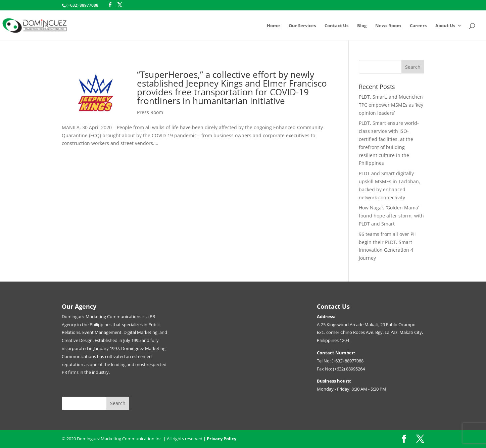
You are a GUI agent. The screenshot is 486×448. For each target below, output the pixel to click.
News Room (388, 26)
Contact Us (336, 26)
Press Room (150, 112)
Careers (418, 26)
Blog (362, 26)
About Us (445, 26)
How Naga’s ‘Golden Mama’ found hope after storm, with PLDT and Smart (391, 216)
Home (273, 26)
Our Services (302, 26)
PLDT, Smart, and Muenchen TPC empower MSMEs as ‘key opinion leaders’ (391, 105)
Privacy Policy (222, 439)
